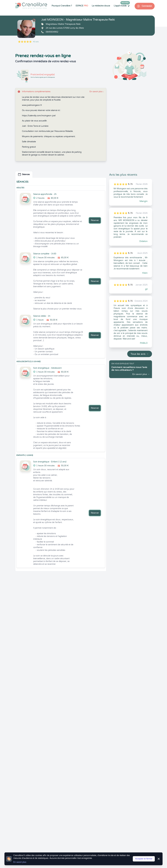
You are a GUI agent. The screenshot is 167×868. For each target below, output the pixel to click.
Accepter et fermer (144, 859)
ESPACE (82, 6)
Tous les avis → (140, 354)
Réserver (95, 220)
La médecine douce (101, 6)
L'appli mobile (122, 6)
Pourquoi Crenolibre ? (62, 6)
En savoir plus (97, 92)
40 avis (36, 42)
